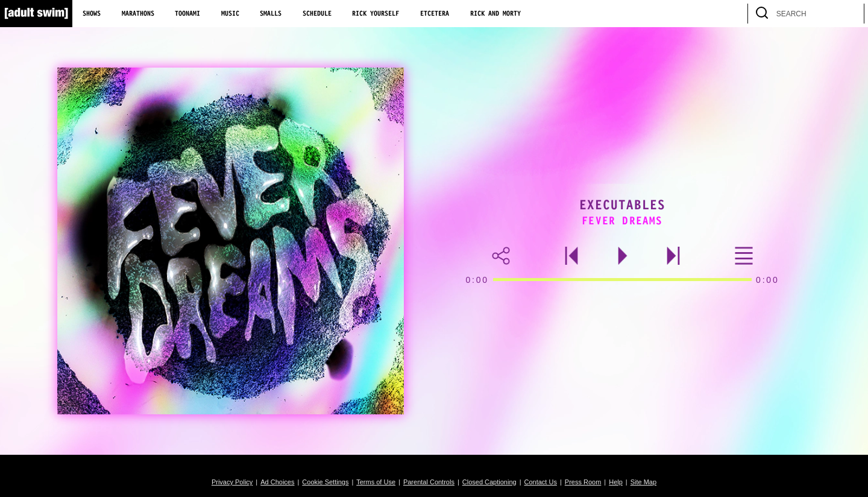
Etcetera (435, 14)
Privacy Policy (232, 482)
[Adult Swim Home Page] (36, 14)
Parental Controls (429, 482)
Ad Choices (277, 482)
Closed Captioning (489, 482)
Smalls (271, 14)
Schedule (317, 14)
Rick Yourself (376, 14)
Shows (92, 14)
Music (230, 14)
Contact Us (541, 482)
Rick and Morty (495, 14)
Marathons (138, 14)
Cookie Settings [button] (325, 482)
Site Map (643, 482)
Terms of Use (376, 482)
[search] (849, 14)
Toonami (187, 14)
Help (616, 482)
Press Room (583, 482)
